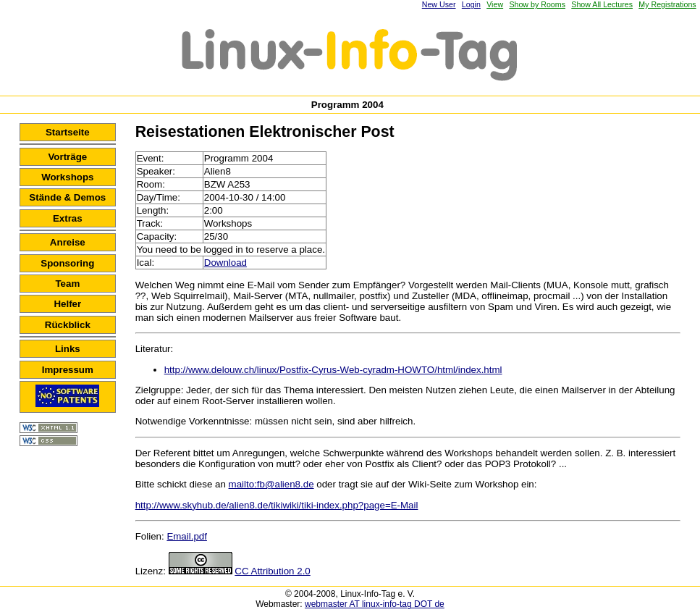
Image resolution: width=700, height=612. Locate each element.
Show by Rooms (537, 4)
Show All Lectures (602, 4)
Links (68, 349)
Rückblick (68, 325)
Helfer (67, 304)
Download (225, 263)
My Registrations (667, 4)
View (495, 4)
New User (439, 4)
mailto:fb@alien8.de (271, 484)
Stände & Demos (67, 197)
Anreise (68, 242)
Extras (68, 218)
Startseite (68, 132)
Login (471, 4)
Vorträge (67, 157)
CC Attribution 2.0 (272, 571)
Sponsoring (67, 263)
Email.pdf (187, 536)
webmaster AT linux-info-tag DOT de (375, 604)
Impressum (68, 370)
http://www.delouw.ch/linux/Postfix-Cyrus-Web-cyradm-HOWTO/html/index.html (333, 370)
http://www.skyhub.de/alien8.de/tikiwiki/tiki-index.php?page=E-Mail (277, 505)
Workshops (67, 177)
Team (67, 284)
